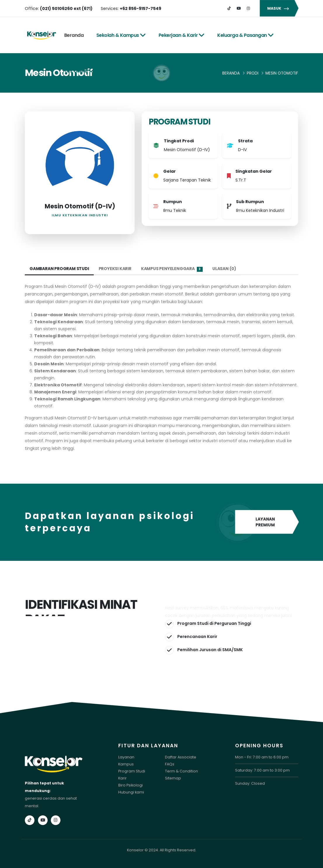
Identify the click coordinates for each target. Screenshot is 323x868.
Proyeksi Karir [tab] (115, 269)
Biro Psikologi (131, 785)
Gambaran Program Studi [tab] (59, 269)
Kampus (126, 764)
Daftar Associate (181, 757)
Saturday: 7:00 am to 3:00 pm (262, 770)
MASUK (279, 8)
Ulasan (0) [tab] (225, 269)
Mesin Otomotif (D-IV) (80, 206)
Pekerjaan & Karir (182, 35)
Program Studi (132, 771)
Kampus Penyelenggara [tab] (172, 269)
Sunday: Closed (250, 783)
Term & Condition (182, 771)
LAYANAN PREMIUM (267, 522)
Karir (123, 778)
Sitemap (173, 778)
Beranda (74, 35)
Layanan (126, 757)
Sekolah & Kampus (121, 35)
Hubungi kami (131, 792)
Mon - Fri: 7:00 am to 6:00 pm (262, 757)
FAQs (170, 764)
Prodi (253, 73)
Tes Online (79, 71)
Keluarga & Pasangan (245, 35)
